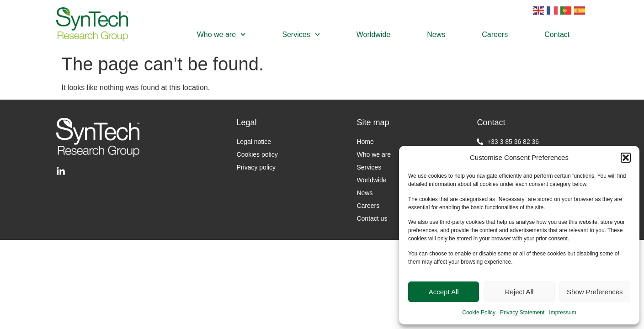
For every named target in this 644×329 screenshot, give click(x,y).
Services (301, 34)
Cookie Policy (479, 313)
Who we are (221, 34)
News (436, 34)
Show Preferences (595, 292)
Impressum (562, 313)
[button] (626, 158)
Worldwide (373, 34)
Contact (557, 34)
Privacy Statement (522, 313)
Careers (495, 34)
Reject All (519, 292)
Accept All (444, 292)
